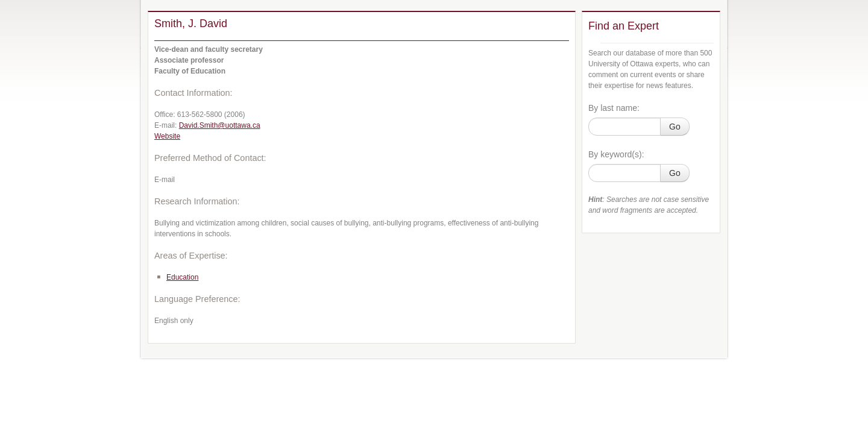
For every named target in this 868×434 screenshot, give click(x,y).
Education (182, 277)
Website (167, 136)
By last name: (614, 108)
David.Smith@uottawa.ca (220, 125)
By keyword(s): (616, 154)
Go (675, 127)
